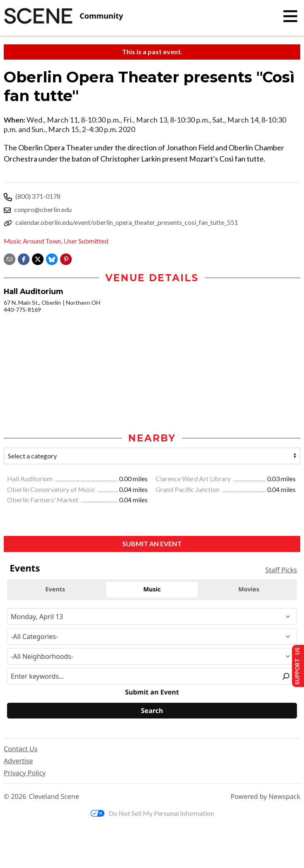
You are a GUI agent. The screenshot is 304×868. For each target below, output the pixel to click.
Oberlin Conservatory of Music (52, 490)
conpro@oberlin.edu (43, 209)
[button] (66, 258)
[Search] (152, 711)
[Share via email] (10, 258)
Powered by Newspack (265, 797)
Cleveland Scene (54, 797)
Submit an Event (152, 544)
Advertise (18, 762)
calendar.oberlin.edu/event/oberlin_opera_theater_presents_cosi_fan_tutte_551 (127, 222)
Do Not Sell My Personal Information (152, 814)
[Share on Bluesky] (52, 258)
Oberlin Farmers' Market (43, 500)
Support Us (294, 665)
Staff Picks (281, 571)
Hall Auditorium (30, 479)
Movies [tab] (249, 590)
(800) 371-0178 (38, 196)
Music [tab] (152, 590)
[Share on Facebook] (24, 258)
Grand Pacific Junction (188, 490)
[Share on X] (38, 258)
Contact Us (21, 750)
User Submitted (86, 241)
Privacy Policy (25, 774)
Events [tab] (55, 590)
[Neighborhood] (152, 657)
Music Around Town (32, 241)
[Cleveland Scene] (63, 16)
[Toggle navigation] (290, 16)
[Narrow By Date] (152, 617)
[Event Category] (152, 637)
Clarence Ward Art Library (194, 479)
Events (25, 569)
